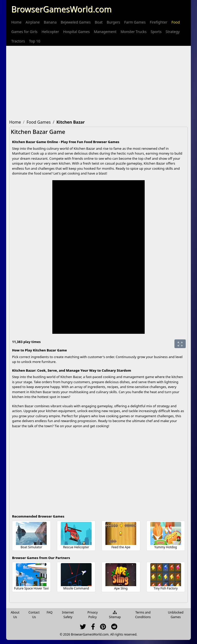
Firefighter (159, 22)
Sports (156, 32)
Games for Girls (24, 32)
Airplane (33, 22)
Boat (98, 22)
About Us (15, 615)
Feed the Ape (121, 547)
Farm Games (135, 22)
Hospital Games (76, 32)
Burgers (113, 22)
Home (16, 22)
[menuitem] (16, 22)
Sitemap (115, 615)
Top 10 (35, 41)
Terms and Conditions (143, 615)
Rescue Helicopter (76, 547)
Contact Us (34, 615)
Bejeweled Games (76, 22)
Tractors (18, 41)
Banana (50, 22)
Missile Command (76, 588)
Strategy (173, 32)
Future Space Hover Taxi (31, 588)
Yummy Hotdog (166, 547)
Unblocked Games (176, 615)
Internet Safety (68, 615)
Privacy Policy (93, 615)
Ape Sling (121, 588)
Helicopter (50, 32)
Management (105, 32)
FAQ (50, 612)
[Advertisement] (98, 82)
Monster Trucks (134, 32)
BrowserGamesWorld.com (61, 9)
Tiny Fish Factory (166, 588)
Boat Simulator (31, 547)
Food (176, 22)
